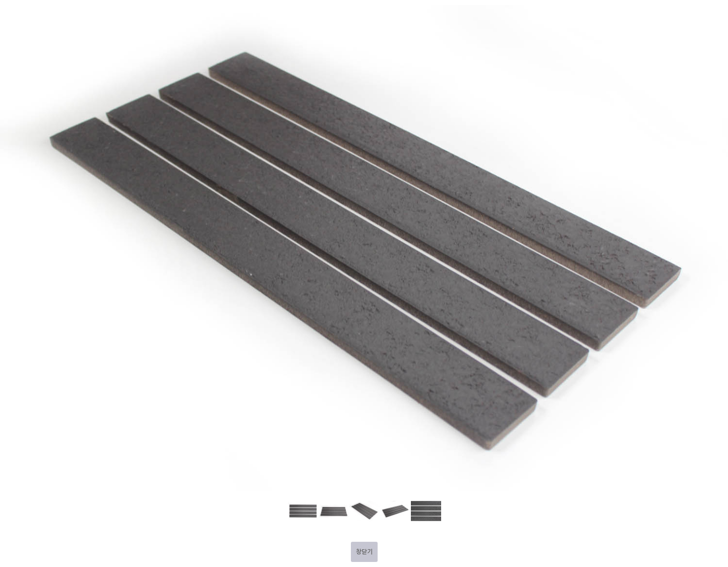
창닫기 (364, 552)
